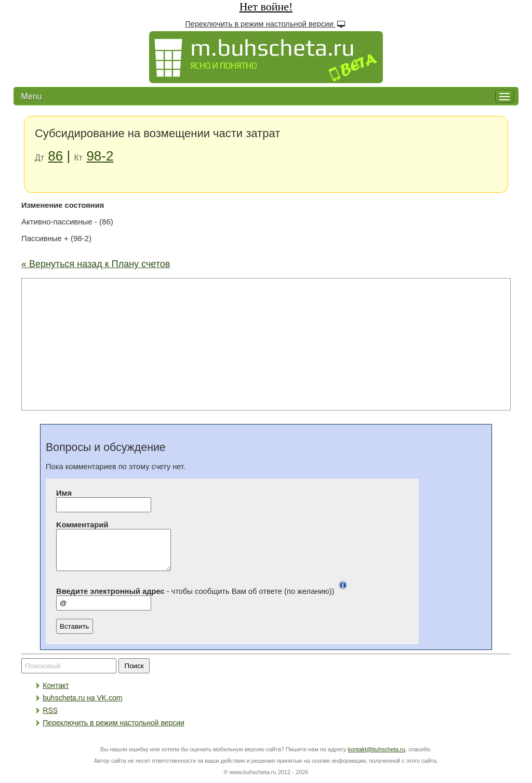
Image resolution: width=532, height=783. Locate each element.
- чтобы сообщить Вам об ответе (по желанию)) (204, 599)
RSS (50, 718)
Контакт (56, 693)
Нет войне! (266, 6)
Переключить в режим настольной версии (266, 24)
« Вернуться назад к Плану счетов (96, 264)
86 (55, 156)
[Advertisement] (266, 343)
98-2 (100, 156)
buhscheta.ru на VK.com (82, 706)
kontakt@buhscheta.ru (377, 757)
